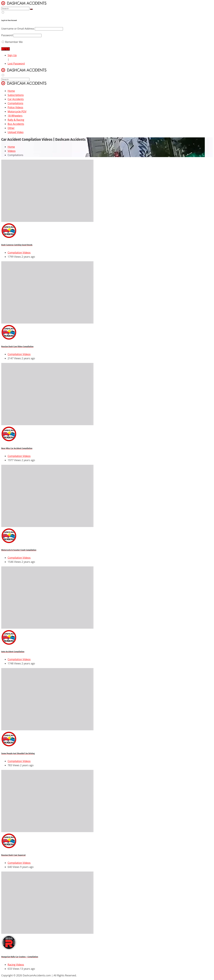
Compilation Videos (19, 253)
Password (7, 35)
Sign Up (12, 55)
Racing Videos (16, 965)
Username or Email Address (18, 29)
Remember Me (12, 42)
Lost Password (16, 64)
